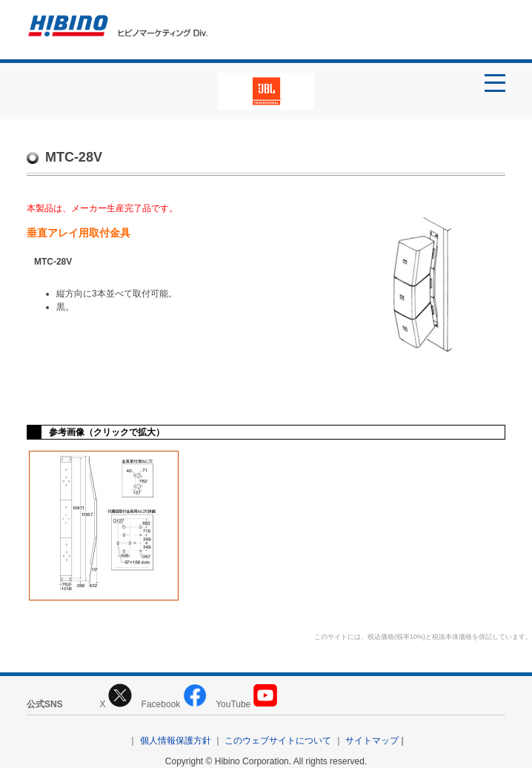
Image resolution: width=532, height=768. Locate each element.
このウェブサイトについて (278, 741)
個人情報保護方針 (176, 741)
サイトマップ (372, 741)
